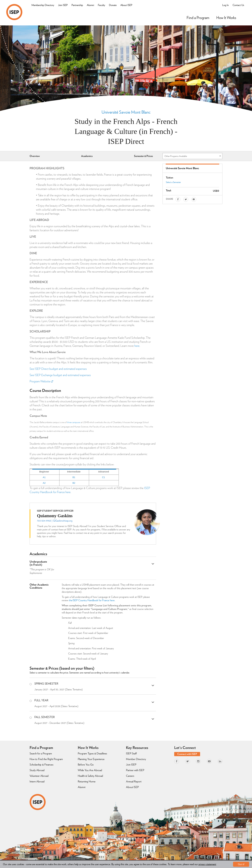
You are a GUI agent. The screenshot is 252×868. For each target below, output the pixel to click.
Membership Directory (43, 5)
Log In (225, 5)
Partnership (77, 5)
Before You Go (86, 765)
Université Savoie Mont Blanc (126, 112)
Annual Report (134, 781)
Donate (113, 5)
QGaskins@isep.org (63, 521)
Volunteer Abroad (39, 776)
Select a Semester (173, 182)
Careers (130, 776)
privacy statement (207, 864)
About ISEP (126, 5)
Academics (87, 156)
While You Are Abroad (90, 770)
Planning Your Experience (91, 759)
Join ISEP (63, 5)
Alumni (90, 5)
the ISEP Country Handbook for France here (92, 600)
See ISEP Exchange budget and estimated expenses (60, 375)
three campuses (74, 422)
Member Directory (136, 759)
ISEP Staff (131, 753)
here (137, 346)
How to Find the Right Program (46, 759)
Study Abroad (37, 770)
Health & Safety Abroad (90, 776)
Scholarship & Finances (41, 765)
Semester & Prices (143, 156)
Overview (35, 156)
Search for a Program (41, 753)
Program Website (41, 381)
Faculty (101, 5)
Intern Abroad (37, 781)
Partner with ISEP (135, 770)
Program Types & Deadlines (92, 753)
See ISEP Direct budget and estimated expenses (58, 369)
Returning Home (87, 781)
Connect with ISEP (187, 754)
